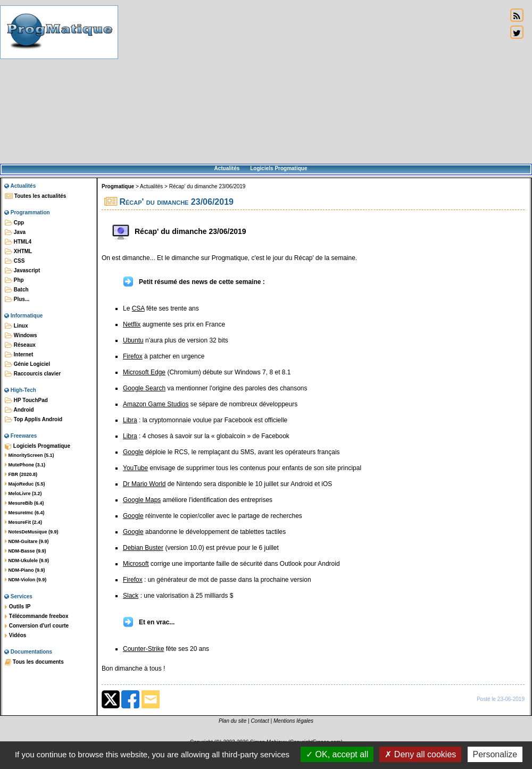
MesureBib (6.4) (24, 503)
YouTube (135, 468)
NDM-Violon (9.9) (26, 580)
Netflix (132, 324)
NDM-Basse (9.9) (26, 551)
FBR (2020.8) (21, 474)
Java (15, 232)
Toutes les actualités (35, 196)
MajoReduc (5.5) (25, 484)
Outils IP (18, 607)
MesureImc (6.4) (25, 513)
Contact (260, 721)
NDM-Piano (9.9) (25, 570)
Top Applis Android (34, 420)
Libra (130, 420)
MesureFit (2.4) (23, 522)
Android (19, 410)
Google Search (144, 388)
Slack (131, 596)
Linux (16, 326)
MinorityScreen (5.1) (30, 455)
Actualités (227, 168)
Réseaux (20, 345)
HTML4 (18, 242)
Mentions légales (293, 721)
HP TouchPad (26, 400)
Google (133, 452)
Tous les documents (34, 662)
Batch (17, 290)
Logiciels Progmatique (279, 168)
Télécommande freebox (36, 616)
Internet (19, 355)
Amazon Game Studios (156, 404)
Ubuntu (133, 340)
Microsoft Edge (144, 372)
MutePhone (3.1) (25, 465)
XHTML (18, 252)
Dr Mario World (144, 484)
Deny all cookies (420, 754)
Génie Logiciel (27, 364)
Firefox (133, 356)
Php (14, 280)
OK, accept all (337, 754)
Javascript (22, 271)
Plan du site (232, 721)
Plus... (17, 299)
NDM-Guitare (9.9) (27, 541)
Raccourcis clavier (33, 374)
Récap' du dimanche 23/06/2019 (207, 186)
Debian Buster (143, 548)
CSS (15, 261)
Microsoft (136, 564)
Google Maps (142, 500)
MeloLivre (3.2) (23, 494)
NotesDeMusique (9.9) (32, 532)
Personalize (495, 754)
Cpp (14, 223)
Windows (21, 336)
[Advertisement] (313, 82)
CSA (138, 308)
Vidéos (15, 636)
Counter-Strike (143, 649)
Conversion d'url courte (37, 626)
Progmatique (118, 186)
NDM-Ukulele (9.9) (27, 561)
